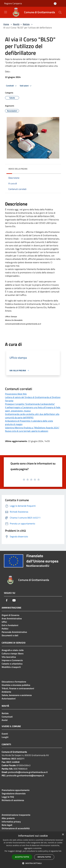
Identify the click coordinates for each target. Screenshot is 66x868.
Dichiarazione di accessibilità (16, 828)
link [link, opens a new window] (60, 851)
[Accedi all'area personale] (55, 4)
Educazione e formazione (14, 682)
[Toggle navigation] (6, 12)
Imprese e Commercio (12, 660)
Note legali (7, 825)
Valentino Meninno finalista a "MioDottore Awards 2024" (32, 428)
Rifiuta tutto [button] (44, 857)
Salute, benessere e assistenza (17, 695)
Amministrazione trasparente (16, 815)
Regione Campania (13, 3)
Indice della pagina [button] (18, 169)
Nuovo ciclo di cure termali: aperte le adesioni (27, 431)
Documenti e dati (10, 635)
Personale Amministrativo (14, 632)
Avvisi (5, 720)
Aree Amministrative (12, 618)
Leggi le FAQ (8, 797)
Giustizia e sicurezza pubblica (16, 685)
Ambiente (6, 692)
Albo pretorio (8, 818)
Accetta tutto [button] (22, 857)
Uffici (4, 622)
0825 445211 (18, 759)
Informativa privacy (11, 822)
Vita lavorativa (9, 657)
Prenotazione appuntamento (16, 790)
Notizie (26, 24)
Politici (5, 629)
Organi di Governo (11, 615)
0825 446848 (13, 762)
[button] (33, 863)
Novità (16, 24)
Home (6, 24)
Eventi (5, 734)
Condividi (12, 86)
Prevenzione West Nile (16, 394)
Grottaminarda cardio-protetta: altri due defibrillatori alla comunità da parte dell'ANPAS (32, 416)
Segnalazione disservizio (14, 793)
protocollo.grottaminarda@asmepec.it (25, 775)
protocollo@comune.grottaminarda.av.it (28, 772)
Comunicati (7, 717)
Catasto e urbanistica (12, 664)
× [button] (63, 835)
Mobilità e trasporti (11, 667)
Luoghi (5, 737)
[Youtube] (14, 600)
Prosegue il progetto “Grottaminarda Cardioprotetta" (30, 404)
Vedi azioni (26, 86)
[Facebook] (7, 600)
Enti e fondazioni (10, 625)
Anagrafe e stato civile (13, 650)
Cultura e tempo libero (13, 653)
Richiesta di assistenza (13, 800)
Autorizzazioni (9, 699)
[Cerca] (60, 12)
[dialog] (33, 850)
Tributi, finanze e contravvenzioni (18, 688)
